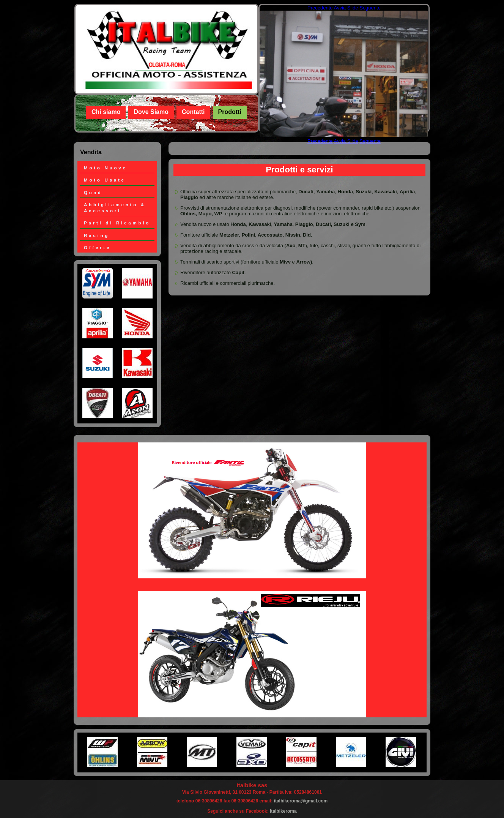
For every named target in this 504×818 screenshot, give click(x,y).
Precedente (320, 8)
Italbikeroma (283, 811)
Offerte (97, 247)
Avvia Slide (346, 8)
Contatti (193, 112)
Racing (97, 235)
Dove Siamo (151, 112)
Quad (93, 192)
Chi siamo (106, 112)
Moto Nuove (106, 168)
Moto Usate (105, 180)
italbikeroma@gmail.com (301, 801)
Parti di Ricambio (117, 223)
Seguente (370, 8)
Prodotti (230, 112)
